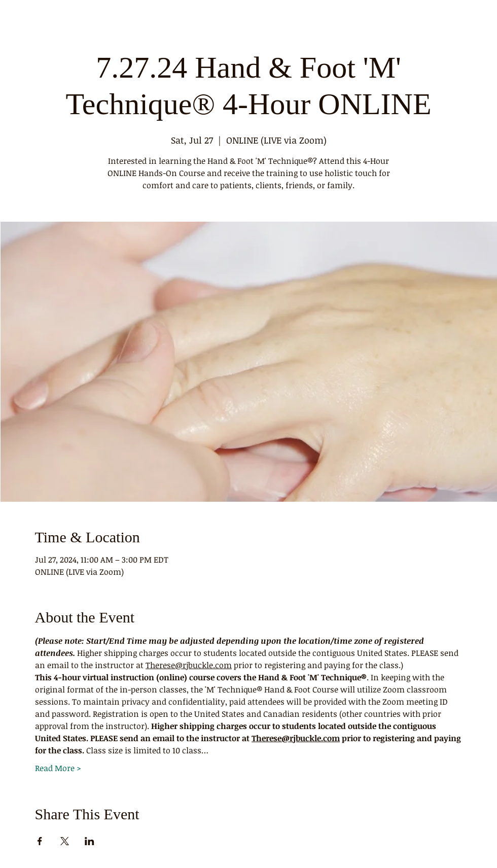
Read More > (58, 768)
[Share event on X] (65, 841)
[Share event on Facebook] (40, 841)
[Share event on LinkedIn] (90, 841)
